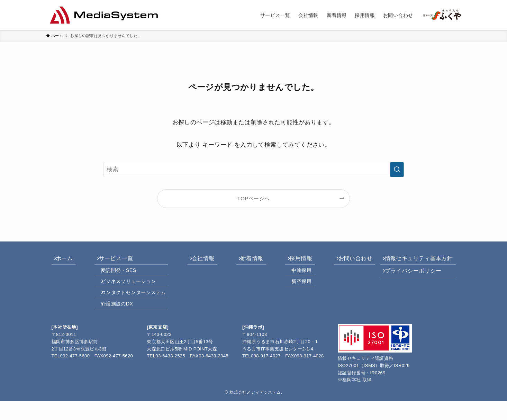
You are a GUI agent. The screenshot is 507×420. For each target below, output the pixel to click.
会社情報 (202, 260)
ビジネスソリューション (131, 291)
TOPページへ (254, 198)
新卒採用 (297, 291)
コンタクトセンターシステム (136, 305)
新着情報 (248, 260)
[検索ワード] (254, 170)
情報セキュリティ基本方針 (416, 260)
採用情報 (294, 260)
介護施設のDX (120, 320)
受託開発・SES (121, 276)
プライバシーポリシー (410, 277)
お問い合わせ (346, 260)
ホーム (68, 260)
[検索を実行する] (397, 170)
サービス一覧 (117, 260)
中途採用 (297, 276)
